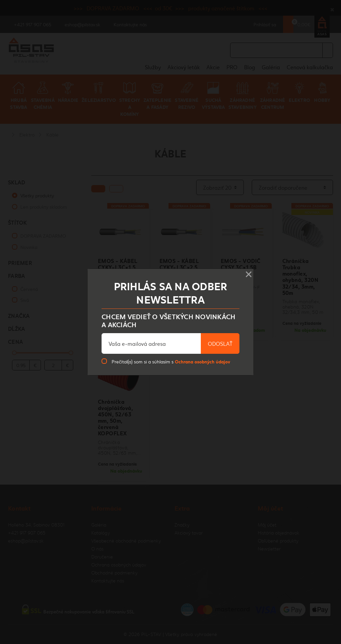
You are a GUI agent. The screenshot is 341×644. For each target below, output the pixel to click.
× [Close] (249, 272)
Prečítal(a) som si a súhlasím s (171, 361)
